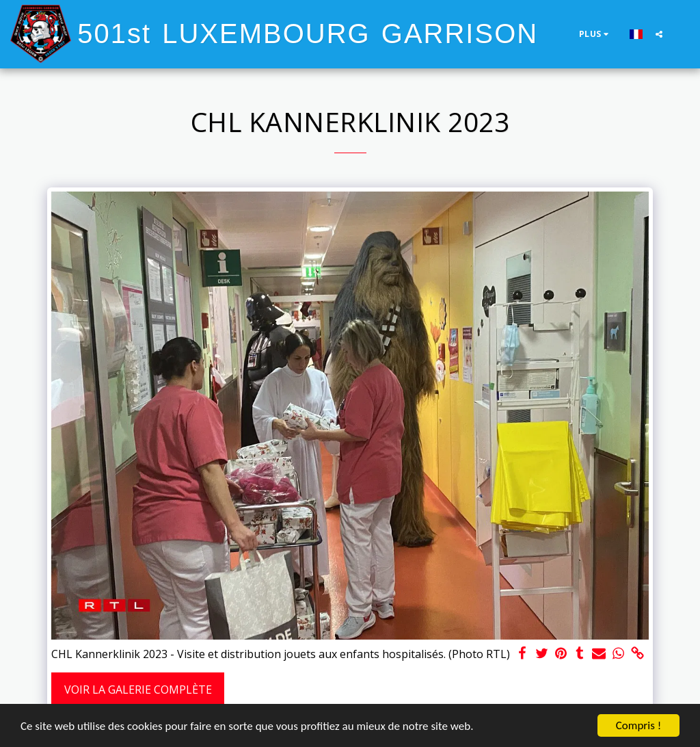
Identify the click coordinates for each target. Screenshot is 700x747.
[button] (659, 34)
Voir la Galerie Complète (138, 690)
